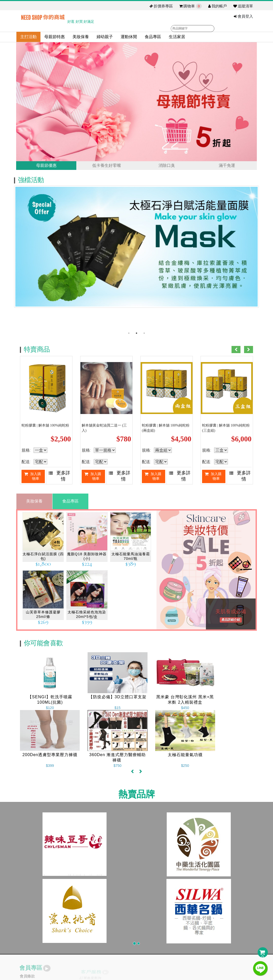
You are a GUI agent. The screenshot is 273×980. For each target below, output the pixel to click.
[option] (136, 251)
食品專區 (153, 37)
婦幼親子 (105, 37)
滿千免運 (227, 166)
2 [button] (136, 335)
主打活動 (28, 37)
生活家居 (177, 37)
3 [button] (144, 335)
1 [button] (129, 335)
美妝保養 (81, 37)
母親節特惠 (55, 37)
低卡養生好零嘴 (107, 166)
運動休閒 (129, 37)
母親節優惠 (46, 166)
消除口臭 (167, 166)
